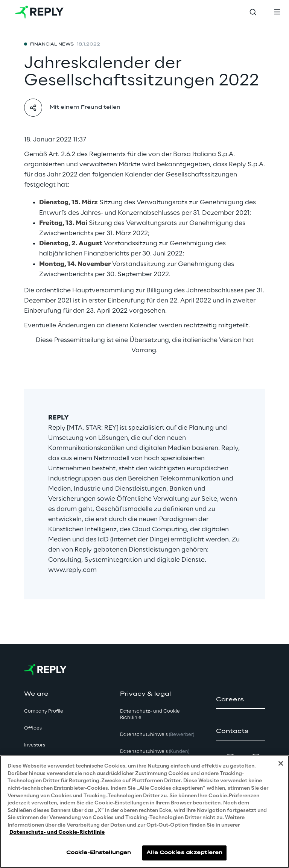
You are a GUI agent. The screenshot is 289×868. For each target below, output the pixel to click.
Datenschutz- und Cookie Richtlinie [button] (150, 714)
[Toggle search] (253, 12)
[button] (240, 700)
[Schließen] (281, 763)
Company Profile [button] (44, 711)
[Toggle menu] (277, 12)
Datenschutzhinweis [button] (157, 735)
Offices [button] (33, 728)
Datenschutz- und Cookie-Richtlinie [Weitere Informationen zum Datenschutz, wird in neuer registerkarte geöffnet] (57, 832)
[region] (144, 812)
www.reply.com (72, 570)
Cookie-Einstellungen (99, 853)
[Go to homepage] (39, 12)
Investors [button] (35, 745)
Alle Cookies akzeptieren (184, 853)
